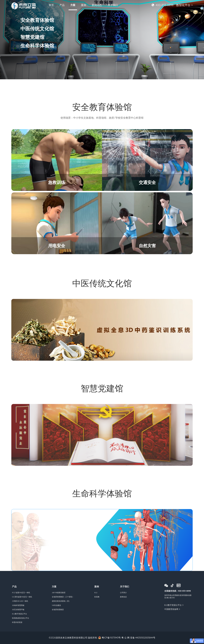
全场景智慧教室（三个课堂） (63, 597)
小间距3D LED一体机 (20, 601)
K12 (96, 593)
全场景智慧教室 (58, 610)
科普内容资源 (17, 622)
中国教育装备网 (171, 609)
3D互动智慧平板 (18, 610)
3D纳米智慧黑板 (18, 605)
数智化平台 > (184, 5)
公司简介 (123, 593)
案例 (84, 5)
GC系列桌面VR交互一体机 (22, 597)
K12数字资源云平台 (19, 614)
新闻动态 (97, 5)
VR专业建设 (56, 605)
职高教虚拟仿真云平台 (21, 618)
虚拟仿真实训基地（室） (61, 601)
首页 (51, 5)
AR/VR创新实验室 (59, 593)
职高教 (97, 597)
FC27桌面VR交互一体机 (21, 593)
